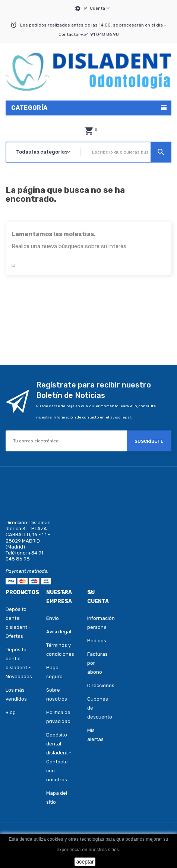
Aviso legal (59, 632)
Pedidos (95, 641)
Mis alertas (95, 735)
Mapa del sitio (57, 798)
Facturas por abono (95, 663)
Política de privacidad (58, 717)
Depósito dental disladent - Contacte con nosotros (59, 757)
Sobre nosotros (57, 694)
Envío (53, 618)
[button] (89, 131)
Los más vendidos (16, 694)
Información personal (95, 623)
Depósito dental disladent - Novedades (19, 663)
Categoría (29, 108)
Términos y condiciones (60, 650)
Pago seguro (54, 672)
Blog (11, 712)
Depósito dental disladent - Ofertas (18, 623)
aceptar (85, 862)
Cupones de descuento (95, 708)
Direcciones (95, 685)
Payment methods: (27, 571)
